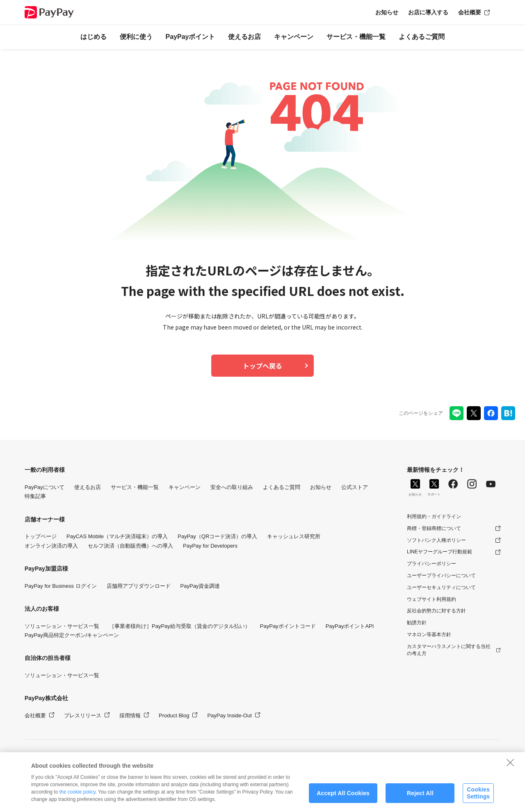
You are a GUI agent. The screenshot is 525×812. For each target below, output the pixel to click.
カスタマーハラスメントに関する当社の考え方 (449, 650)
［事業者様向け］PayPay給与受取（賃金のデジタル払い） (180, 626)
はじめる (94, 37)
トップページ (41, 536)
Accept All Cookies (343, 800)
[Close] (510, 769)
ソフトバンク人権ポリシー (436, 540)
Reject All (420, 800)
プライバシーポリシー (431, 564)
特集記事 (35, 496)
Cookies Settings (478, 799)
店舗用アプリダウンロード (139, 586)
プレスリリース (83, 715)
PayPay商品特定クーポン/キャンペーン (72, 635)
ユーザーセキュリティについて (441, 587)
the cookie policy (78, 798)
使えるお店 (244, 37)
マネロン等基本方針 (429, 635)
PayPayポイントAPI (350, 626)
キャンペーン (294, 37)
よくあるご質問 (422, 37)
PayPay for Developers (210, 546)
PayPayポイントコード (288, 626)
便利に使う (136, 37)
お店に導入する (428, 12)
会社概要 (470, 12)
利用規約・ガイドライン (434, 516)
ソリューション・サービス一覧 (62, 626)
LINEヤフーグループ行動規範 (439, 552)
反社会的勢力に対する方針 (436, 611)
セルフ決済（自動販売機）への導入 (130, 546)
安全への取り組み (232, 487)
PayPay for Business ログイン (61, 586)
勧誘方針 (417, 623)
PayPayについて (45, 487)
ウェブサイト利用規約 (431, 599)
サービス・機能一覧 (356, 37)
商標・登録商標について (434, 528)
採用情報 (130, 715)
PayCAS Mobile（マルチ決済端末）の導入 (117, 536)
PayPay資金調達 (200, 586)
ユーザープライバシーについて (441, 575)
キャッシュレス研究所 (294, 536)
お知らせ (387, 12)
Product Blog (174, 715)
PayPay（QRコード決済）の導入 (217, 536)
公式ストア (355, 487)
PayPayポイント (191, 37)
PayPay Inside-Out (229, 715)
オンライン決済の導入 (51, 546)
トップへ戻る (262, 366)
